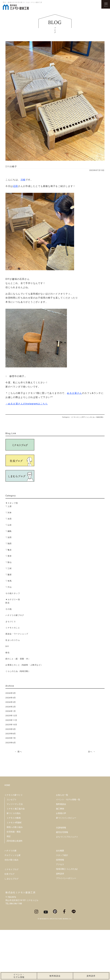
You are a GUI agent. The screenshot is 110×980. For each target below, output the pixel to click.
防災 (8, 603)
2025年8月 (11, 734)
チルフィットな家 (12, 905)
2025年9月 (11, 729)
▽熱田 (9, 544)
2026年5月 (11, 693)
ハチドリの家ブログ (15, 615)
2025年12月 (11, 716)
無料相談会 (61, 854)
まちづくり (11, 622)
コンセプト (12, 849)
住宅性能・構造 (14, 882)
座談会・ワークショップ (17, 634)
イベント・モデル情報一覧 (68, 849)
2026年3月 (11, 702)
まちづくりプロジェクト (67, 887)
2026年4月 (11, 698)
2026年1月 (11, 711)
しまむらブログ (11, 929)
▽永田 (9, 519)
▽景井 (9, 556)
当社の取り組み (11, 910)
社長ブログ (9, 924)
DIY (7, 646)
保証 (9, 886)
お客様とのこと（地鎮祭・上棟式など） (24, 665)
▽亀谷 (9, 550)
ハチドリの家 (10, 901)
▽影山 (9, 562)
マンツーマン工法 (15, 854)
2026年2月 (11, 707)
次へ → (92, 752)
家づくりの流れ (14, 863)
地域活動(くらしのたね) (67, 919)
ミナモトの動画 (14, 868)
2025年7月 (11, 738)
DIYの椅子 (11, 167)
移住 (8, 653)
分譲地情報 (61, 878)
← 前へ (18, 752)
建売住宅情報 (62, 882)
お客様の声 (61, 863)
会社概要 (60, 901)
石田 (16, 186)
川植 (23, 180)
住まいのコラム (13, 640)
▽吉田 (9, 537)
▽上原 (9, 506)
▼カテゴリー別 (13, 599)
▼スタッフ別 (12, 503)
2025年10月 (11, 725)
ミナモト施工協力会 (16, 859)
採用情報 (60, 910)
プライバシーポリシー (66, 928)
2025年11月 (11, 720)
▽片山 (9, 587)
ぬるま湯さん (74, 393)
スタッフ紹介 (62, 905)
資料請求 (60, 924)
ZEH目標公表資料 (15, 891)
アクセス (60, 914)
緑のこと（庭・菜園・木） (18, 659)
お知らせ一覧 (62, 845)
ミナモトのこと (13, 628)
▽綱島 (9, 531)
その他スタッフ (13, 593)
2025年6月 (11, 743)
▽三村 (9, 568)
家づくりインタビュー (66, 868)
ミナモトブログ (11, 919)
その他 (9, 609)
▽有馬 (9, 581)
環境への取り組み (15, 877)
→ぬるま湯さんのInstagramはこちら (27, 404)
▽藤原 (9, 575)
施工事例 (60, 859)
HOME (7, 835)
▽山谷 (9, 525)
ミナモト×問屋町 (14, 873)
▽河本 (9, 513)
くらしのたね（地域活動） (18, 671)
